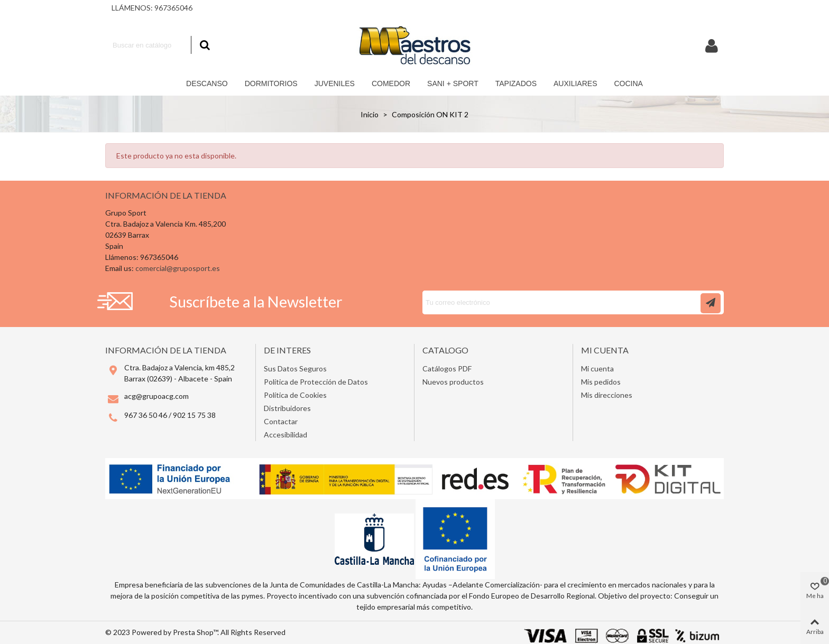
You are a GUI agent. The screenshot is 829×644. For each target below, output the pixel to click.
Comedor (391, 83)
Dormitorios (271, 83)
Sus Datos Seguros (295, 368)
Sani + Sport (453, 83)
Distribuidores (287, 408)
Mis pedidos (601, 382)
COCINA (628, 83)
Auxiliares (575, 83)
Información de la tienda (166, 195)
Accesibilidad (285, 435)
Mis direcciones (607, 395)
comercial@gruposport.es (178, 268)
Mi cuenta (597, 368)
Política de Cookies (295, 395)
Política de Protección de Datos (316, 382)
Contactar (281, 421)
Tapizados (516, 83)
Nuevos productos (453, 382)
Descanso (207, 83)
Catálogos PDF (447, 368)
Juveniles (335, 83)
